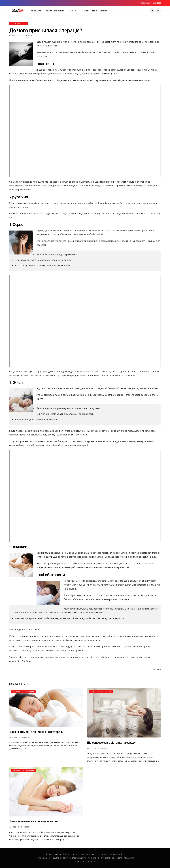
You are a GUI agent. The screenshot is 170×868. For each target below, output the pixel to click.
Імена (94, 11)
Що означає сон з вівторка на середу (111, 743)
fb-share (157, 670)
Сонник (103, 11)
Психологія (36, 11)
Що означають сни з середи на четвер (34, 821)
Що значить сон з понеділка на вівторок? (36, 732)
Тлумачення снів (19, 24)
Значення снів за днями (24, 692)
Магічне (73, 11)
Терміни (85, 11)
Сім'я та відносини (55, 11)
